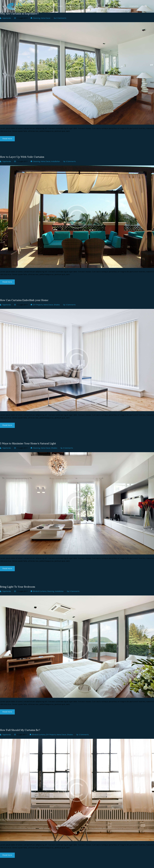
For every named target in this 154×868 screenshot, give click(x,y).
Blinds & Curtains (40, 594)
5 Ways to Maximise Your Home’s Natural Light (29, 445)
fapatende (7, 18)
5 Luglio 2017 (21, 738)
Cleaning (36, 18)
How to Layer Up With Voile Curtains (23, 157)
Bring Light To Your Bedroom (18, 589)
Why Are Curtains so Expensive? (20, 14)
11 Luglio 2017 (22, 18)
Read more (8, 139)
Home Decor (46, 18)
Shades (57, 306)
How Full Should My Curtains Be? (21, 733)
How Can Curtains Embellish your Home (25, 301)
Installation (56, 162)
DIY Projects (38, 306)
